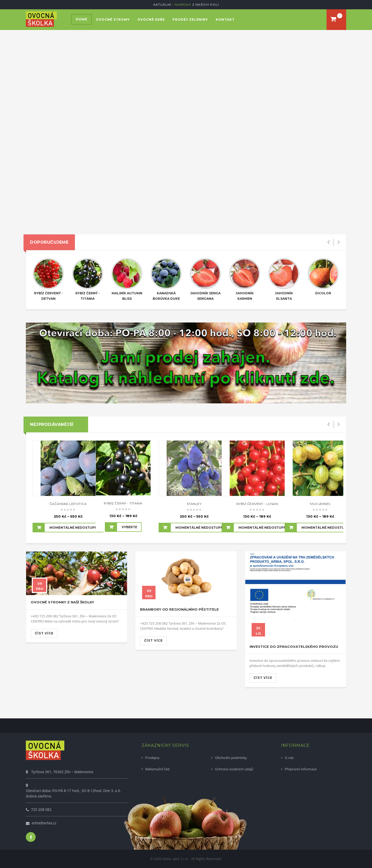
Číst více (44, 633)
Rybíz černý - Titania (123, 503)
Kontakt (225, 20)
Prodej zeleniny (190, 20)
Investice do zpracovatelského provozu (294, 647)
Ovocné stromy (113, 20)
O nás (289, 758)
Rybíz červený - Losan (257, 504)
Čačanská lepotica (68, 504)
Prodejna (152, 758)
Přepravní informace (301, 769)
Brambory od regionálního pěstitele (179, 609)
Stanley (194, 504)
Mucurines (320, 504)
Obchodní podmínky (231, 758)
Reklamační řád (157, 769)
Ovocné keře (151, 20)
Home (82, 19)
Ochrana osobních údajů (234, 769)
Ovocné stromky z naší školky (62, 602)
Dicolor (323, 293)
